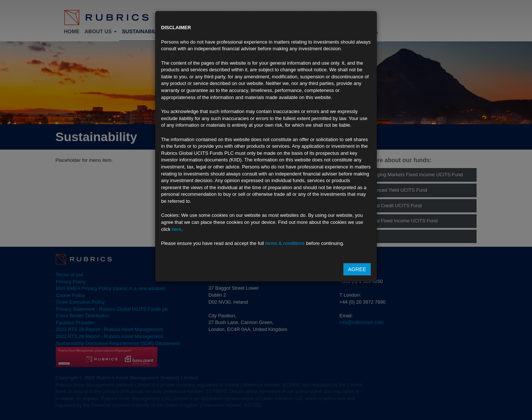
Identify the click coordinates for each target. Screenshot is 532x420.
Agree (357, 269)
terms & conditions (285, 243)
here (177, 229)
